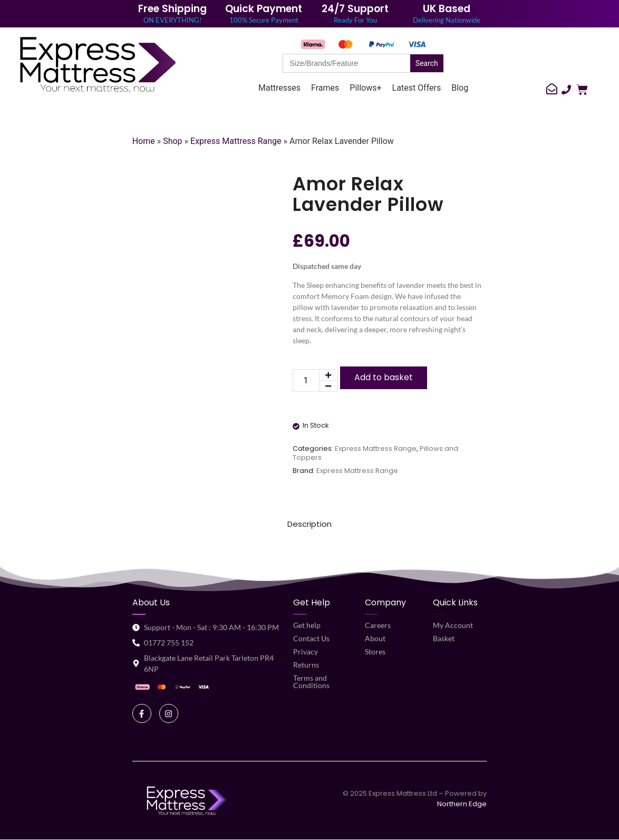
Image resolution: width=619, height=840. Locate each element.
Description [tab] (309, 524)
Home (144, 141)
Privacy (306, 651)
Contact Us (311, 638)
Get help (307, 625)
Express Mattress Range (236, 141)
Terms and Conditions (311, 682)
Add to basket (384, 377)
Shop (172, 141)
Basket (444, 638)
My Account (453, 625)
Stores (375, 651)
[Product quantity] (306, 380)
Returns (306, 665)
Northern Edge (462, 804)
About (375, 638)
